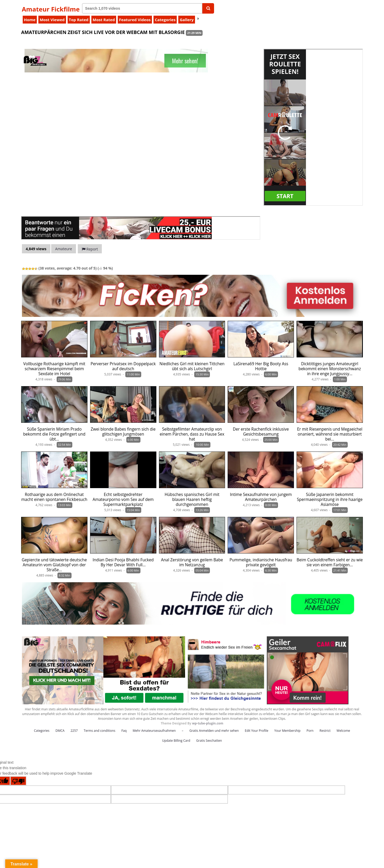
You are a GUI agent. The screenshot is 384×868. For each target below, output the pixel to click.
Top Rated (79, 20)
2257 (74, 731)
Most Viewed (52, 20)
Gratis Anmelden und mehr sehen (214, 731)
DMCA (60, 731)
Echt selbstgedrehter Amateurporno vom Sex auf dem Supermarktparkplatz (123, 499)
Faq (124, 731)
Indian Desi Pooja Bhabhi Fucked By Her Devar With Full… (123, 562)
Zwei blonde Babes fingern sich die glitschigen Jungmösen (123, 432)
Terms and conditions (100, 731)
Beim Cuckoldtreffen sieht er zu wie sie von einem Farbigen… (330, 562)
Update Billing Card (176, 741)
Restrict (325, 731)
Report (90, 249)
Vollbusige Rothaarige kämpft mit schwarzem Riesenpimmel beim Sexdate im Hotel (54, 369)
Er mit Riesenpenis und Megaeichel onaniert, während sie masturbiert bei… (330, 434)
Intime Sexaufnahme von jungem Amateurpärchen (261, 497)
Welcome (343, 731)
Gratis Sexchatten (209, 741)
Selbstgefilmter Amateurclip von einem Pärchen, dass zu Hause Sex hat (192, 434)
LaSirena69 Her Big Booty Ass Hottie (261, 366)
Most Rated (104, 20)
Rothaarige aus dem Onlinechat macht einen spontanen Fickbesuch (54, 497)
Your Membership (287, 731)
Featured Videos (135, 20)
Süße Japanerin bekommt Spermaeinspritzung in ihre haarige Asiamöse (330, 499)
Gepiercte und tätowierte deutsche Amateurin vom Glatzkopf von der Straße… (54, 565)
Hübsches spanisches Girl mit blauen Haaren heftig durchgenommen (192, 499)
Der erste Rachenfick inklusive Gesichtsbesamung (261, 432)
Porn (310, 731)
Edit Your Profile (257, 731)
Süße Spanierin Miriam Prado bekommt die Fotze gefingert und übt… (54, 434)
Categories (165, 20)
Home (30, 20)
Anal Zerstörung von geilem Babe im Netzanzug (192, 562)
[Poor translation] (18, 781)
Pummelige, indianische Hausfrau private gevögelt (261, 562)
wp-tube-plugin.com (208, 723)
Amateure (64, 249)
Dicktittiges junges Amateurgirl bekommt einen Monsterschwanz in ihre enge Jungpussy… (330, 369)
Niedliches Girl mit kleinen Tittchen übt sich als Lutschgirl (192, 366)
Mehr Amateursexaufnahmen (154, 731)
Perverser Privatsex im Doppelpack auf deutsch (123, 366)
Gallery (187, 20)
